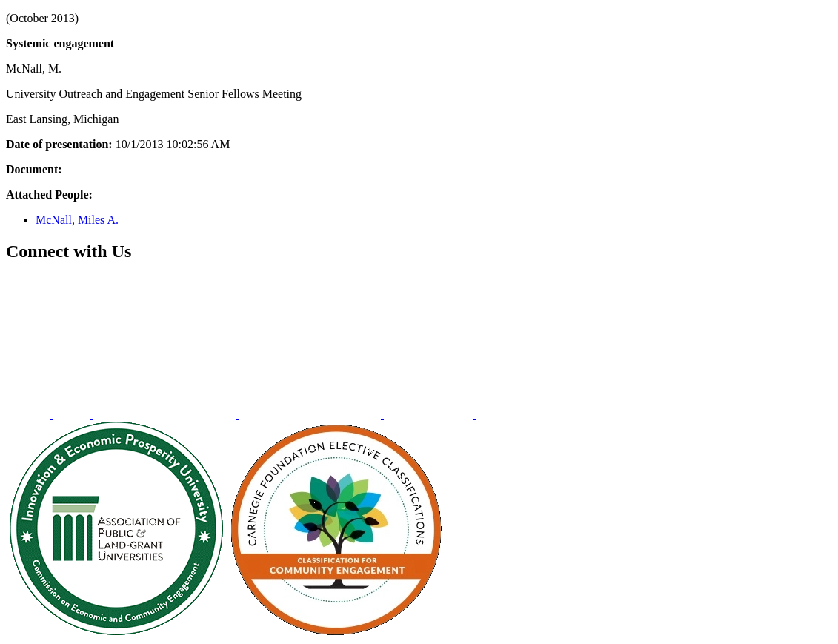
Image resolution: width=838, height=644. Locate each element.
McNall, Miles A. (77, 220)
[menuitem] (30, 415)
